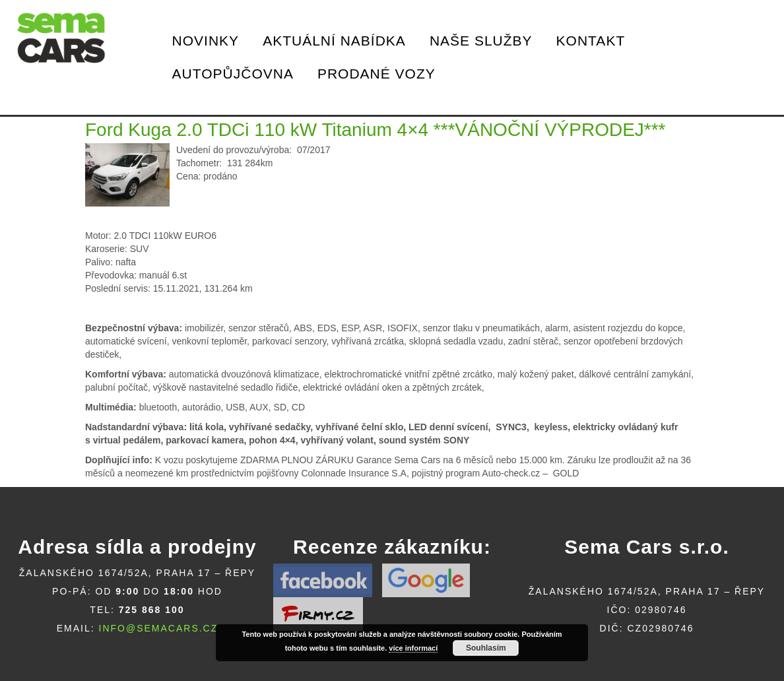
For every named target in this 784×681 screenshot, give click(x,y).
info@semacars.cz (159, 628)
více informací (413, 648)
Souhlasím (486, 648)
